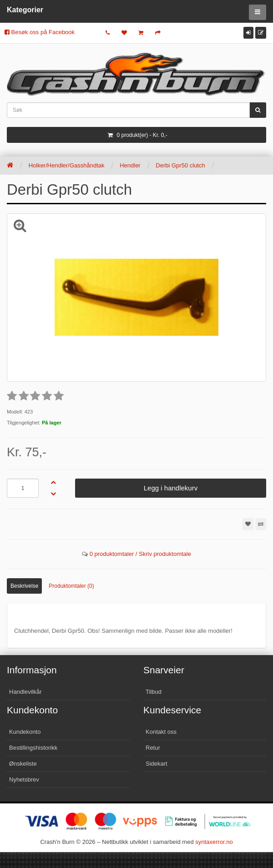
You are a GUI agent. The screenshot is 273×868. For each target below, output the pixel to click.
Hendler (130, 165)
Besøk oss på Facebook (40, 32)
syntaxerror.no (214, 842)
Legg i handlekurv (171, 488)
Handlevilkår (25, 692)
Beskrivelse (24, 586)
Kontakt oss (161, 732)
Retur (153, 748)
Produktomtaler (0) (71, 586)
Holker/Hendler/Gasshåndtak (67, 165)
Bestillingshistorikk (33, 748)
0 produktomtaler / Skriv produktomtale (140, 554)
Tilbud (154, 692)
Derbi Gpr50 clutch (180, 165)
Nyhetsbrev (24, 780)
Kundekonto (25, 732)
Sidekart (157, 764)
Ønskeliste (23, 764)
